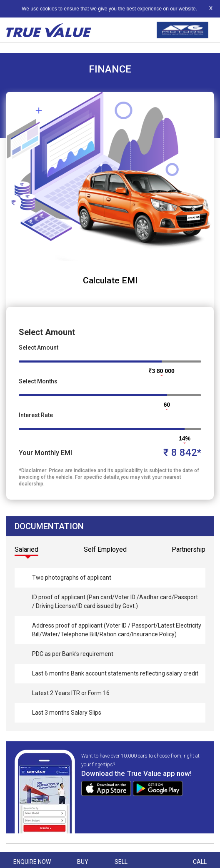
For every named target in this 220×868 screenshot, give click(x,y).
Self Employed (105, 549)
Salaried (26, 549)
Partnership (189, 549)
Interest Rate (36, 415)
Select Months (38, 381)
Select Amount (39, 348)
